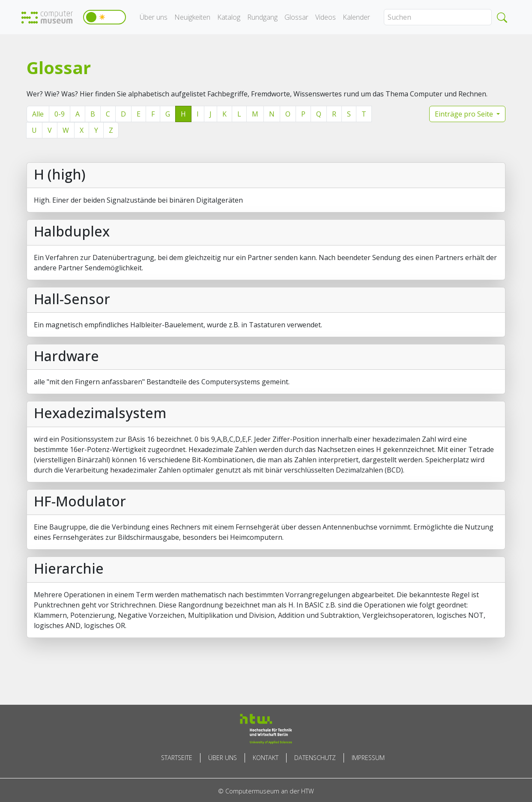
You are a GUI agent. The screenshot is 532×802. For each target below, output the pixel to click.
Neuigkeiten (192, 17)
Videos (326, 17)
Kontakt (266, 758)
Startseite (177, 758)
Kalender (356, 17)
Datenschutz (315, 758)
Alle (38, 114)
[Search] (438, 17)
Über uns (154, 17)
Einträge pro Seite (465, 114)
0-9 (60, 114)
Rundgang (262, 17)
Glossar (296, 17)
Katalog (229, 17)
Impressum (368, 758)
